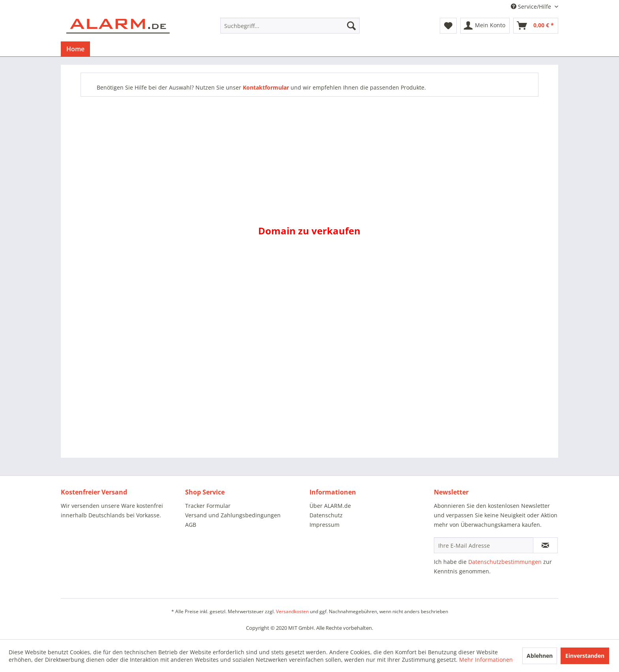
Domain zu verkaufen (309, 231)
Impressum (325, 525)
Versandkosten (292, 611)
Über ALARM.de (330, 506)
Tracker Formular (208, 506)
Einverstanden (585, 656)
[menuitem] (290, 26)
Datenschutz (326, 515)
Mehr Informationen (486, 660)
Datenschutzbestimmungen (505, 562)
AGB (191, 525)
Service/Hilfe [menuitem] (532, 7)
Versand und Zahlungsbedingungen (233, 515)
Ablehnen (540, 656)
